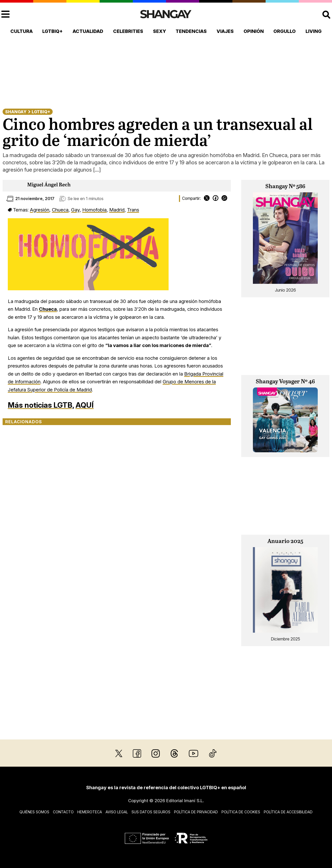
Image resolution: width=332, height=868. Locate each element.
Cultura (22, 31)
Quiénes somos (34, 812)
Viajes (225, 31)
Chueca (60, 210)
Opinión (254, 31)
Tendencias (191, 31)
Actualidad (88, 31)
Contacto (63, 812)
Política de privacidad (196, 812)
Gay (75, 210)
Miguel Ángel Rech (49, 185)
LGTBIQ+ (53, 31)
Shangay (16, 112)
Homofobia (94, 210)
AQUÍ (85, 405)
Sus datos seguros (151, 812)
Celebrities (128, 31)
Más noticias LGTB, (41, 405)
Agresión (40, 210)
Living (314, 31)
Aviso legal (117, 812)
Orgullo (285, 31)
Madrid (117, 210)
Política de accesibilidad (288, 812)
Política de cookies (241, 812)
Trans (133, 210)
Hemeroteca (90, 812)
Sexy (160, 31)
